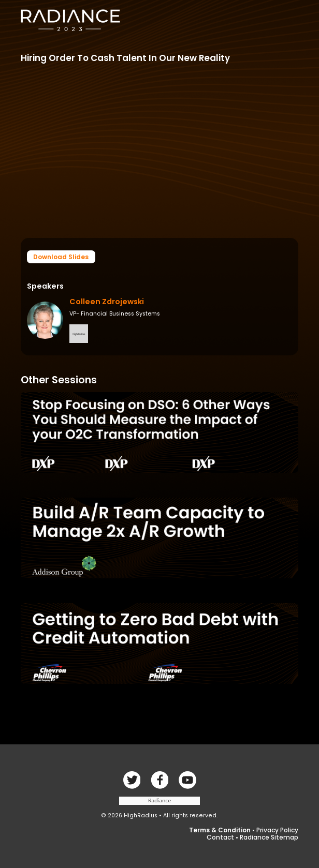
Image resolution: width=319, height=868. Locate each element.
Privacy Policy (277, 830)
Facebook (132, 780)
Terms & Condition (220, 830)
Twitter (160, 780)
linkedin (187, 780)
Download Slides (61, 257)
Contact (220, 837)
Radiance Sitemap (269, 837)
